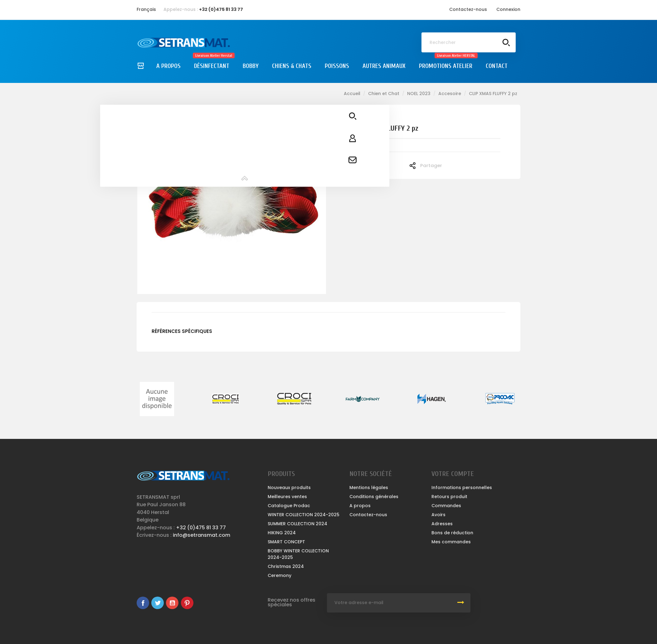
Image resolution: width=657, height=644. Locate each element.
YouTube (172, 603)
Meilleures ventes (287, 497)
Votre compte (453, 474)
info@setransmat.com (202, 535)
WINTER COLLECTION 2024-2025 (304, 515)
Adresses (442, 524)
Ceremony (280, 575)
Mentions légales (369, 488)
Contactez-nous (468, 9)
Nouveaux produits (289, 488)
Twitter (158, 603)
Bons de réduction (452, 533)
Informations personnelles (462, 488)
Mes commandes (451, 542)
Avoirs (438, 515)
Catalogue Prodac (289, 506)
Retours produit (449, 497)
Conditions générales (374, 497)
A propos (360, 506)
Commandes (446, 506)
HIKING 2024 (282, 533)
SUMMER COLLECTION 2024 (297, 524)
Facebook (143, 603)
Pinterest (187, 603)
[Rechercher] (469, 42)
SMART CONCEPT (286, 542)
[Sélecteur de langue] (146, 10)
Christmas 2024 (286, 566)
